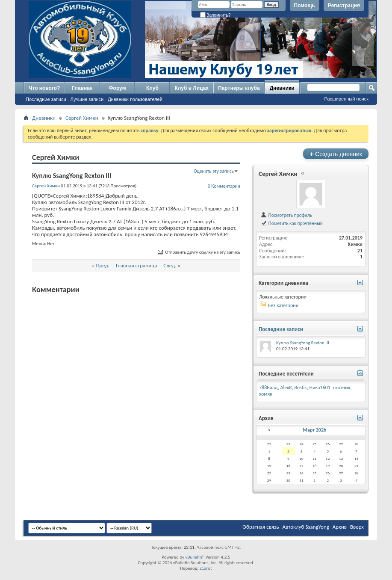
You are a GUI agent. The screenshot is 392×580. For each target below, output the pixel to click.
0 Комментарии (224, 186)
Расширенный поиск (346, 99)
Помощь (305, 6)
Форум (117, 88)
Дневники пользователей (135, 99)
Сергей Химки (82, 118)
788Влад (268, 388)
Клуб (152, 88)
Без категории (283, 305)
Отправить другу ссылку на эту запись (198, 252)
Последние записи (46, 99)
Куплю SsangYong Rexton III (303, 343)
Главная (82, 88)
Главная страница (137, 265)
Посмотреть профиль (286, 215)
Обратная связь (261, 527)
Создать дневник (336, 154)
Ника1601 (320, 388)
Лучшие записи (87, 99)
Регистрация (344, 6)
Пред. (103, 265)
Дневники (282, 88)
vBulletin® (195, 557)
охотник (342, 388)
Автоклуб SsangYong (306, 527)
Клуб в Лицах (192, 88)
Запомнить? (215, 15)
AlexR (286, 388)
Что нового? (44, 88)
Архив (340, 527)
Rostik (301, 388)
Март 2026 (315, 430)
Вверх (357, 527)
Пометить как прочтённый (292, 223)
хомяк (266, 394)
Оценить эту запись (214, 171)
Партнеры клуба (239, 88)
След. (170, 265)
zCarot (206, 568)
